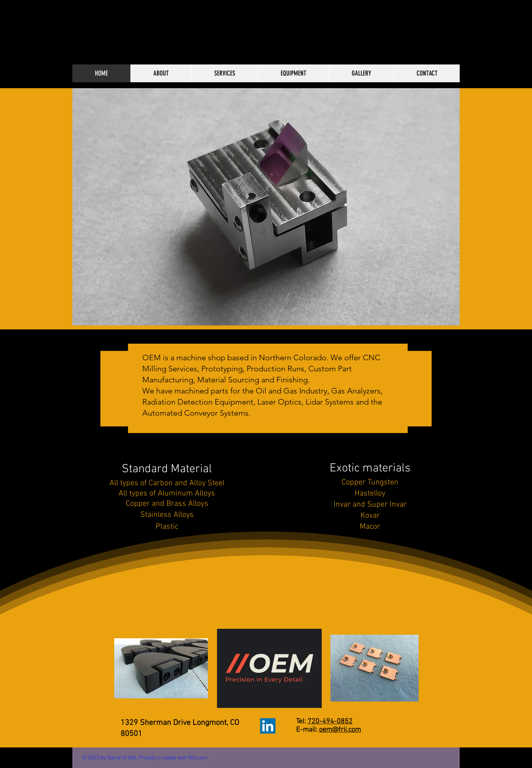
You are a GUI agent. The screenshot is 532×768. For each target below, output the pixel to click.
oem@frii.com (340, 730)
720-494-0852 (330, 722)
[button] (266, 207)
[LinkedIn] (268, 726)
